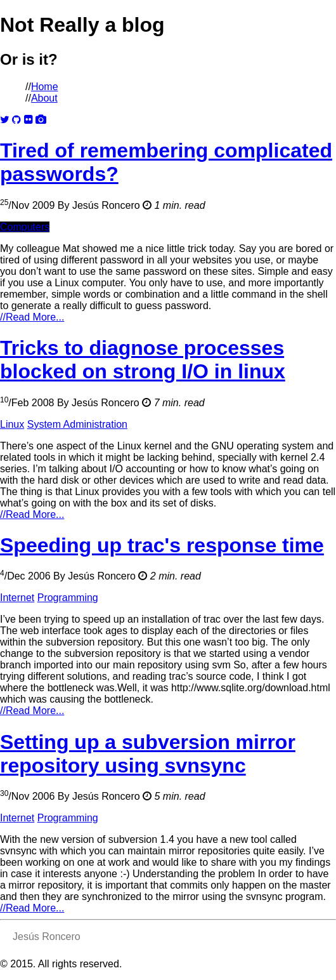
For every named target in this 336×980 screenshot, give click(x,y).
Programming (68, 598)
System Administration (77, 424)
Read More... (32, 317)
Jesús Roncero (106, 205)
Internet (17, 598)
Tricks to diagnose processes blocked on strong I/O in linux (143, 360)
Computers (25, 227)
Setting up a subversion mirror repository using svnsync (148, 754)
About (44, 98)
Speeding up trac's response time (162, 545)
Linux (12, 424)
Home (45, 87)
